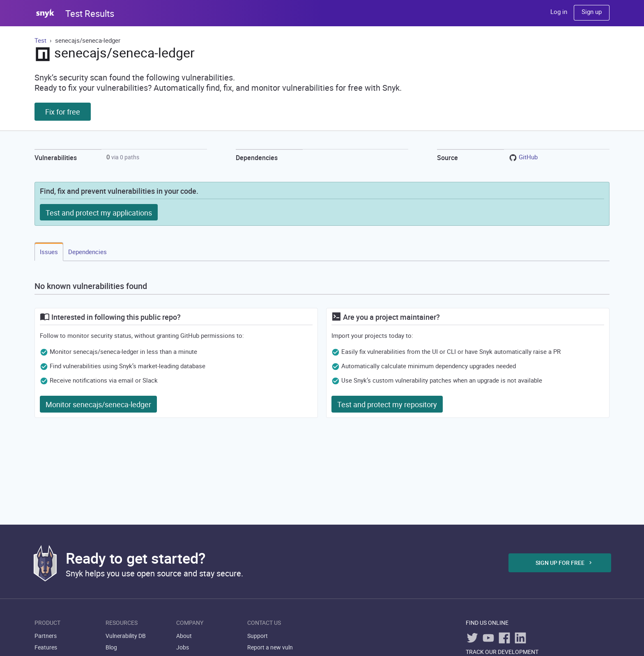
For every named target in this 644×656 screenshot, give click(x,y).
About (184, 636)
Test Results (90, 13)
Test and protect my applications (99, 213)
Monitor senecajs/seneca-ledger (98, 404)
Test (41, 40)
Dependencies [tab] (87, 252)
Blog (111, 647)
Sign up (592, 11)
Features (46, 647)
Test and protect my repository (387, 404)
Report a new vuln (270, 647)
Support (258, 636)
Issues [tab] (49, 252)
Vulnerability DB (126, 636)
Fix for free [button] (63, 112)
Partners (46, 636)
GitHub (528, 157)
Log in (559, 11)
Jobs (183, 647)
